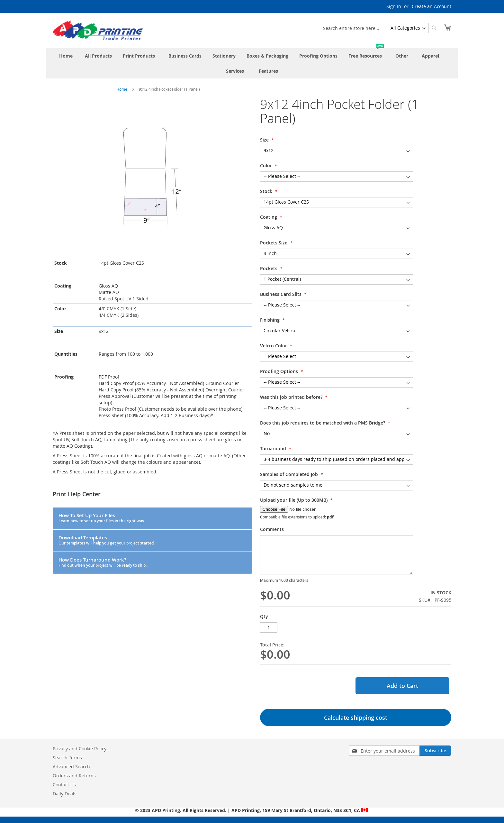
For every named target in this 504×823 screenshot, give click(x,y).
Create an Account (432, 6)
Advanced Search (71, 767)
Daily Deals (65, 794)
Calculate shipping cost (356, 718)
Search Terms (67, 758)
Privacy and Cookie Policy (80, 749)
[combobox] (380, 28)
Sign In (394, 6)
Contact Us (64, 785)
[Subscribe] (435, 751)
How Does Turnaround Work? (103, 562)
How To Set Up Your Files (102, 518)
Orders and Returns (74, 776)
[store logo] (98, 30)
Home (122, 89)
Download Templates (107, 540)
